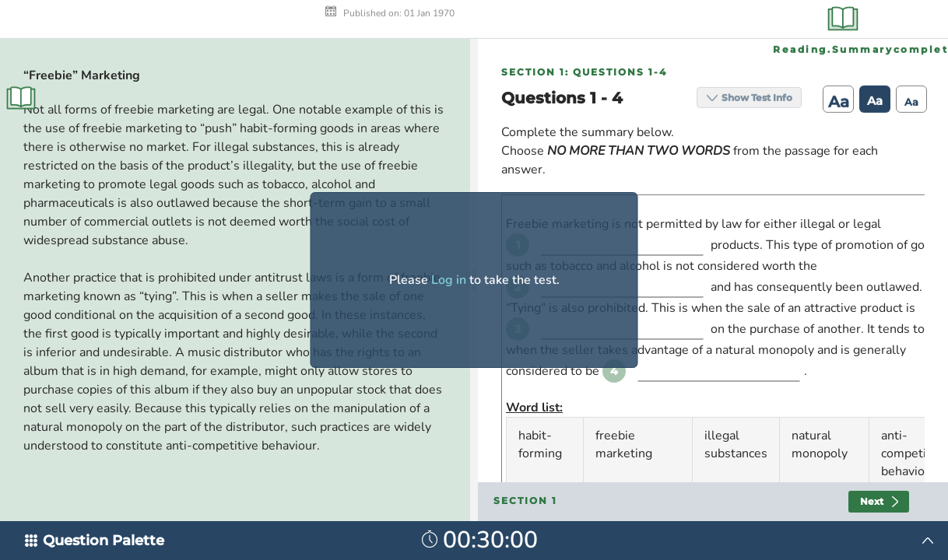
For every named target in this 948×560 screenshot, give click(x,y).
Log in (449, 280)
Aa (833, 23)
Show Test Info (751, 18)
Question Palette (104, 541)
